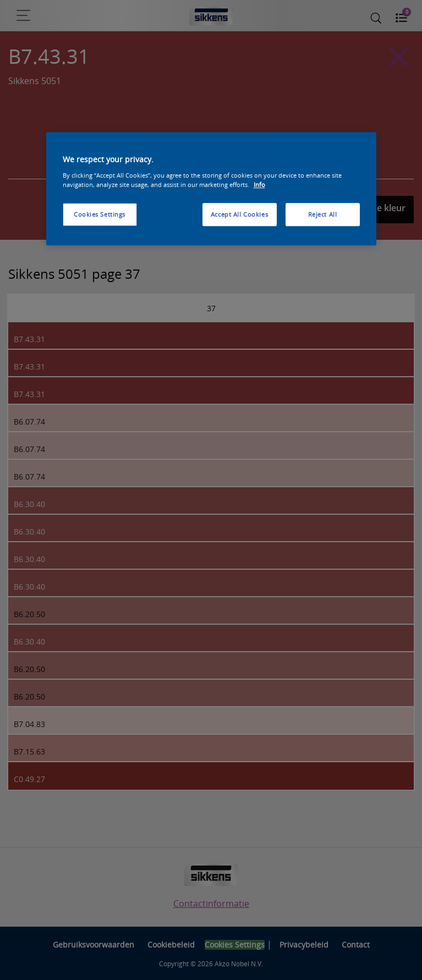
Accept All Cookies (239, 214)
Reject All (323, 214)
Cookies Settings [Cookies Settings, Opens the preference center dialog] (100, 214)
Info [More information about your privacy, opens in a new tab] (259, 185)
